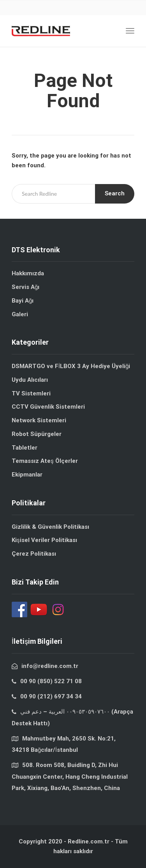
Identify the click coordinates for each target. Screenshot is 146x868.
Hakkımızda (28, 273)
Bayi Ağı (23, 301)
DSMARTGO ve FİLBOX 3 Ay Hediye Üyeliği (71, 366)
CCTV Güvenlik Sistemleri (48, 407)
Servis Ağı (26, 287)
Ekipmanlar (27, 475)
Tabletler (25, 448)
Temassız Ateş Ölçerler (45, 461)
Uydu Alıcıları (30, 380)
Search (115, 193)
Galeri (20, 314)
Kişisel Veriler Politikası (44, 540)
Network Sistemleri (39, 420)
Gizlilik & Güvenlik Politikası (50, 527)
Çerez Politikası (34, 554)
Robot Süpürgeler (37, 434)
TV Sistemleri (31, 393)
